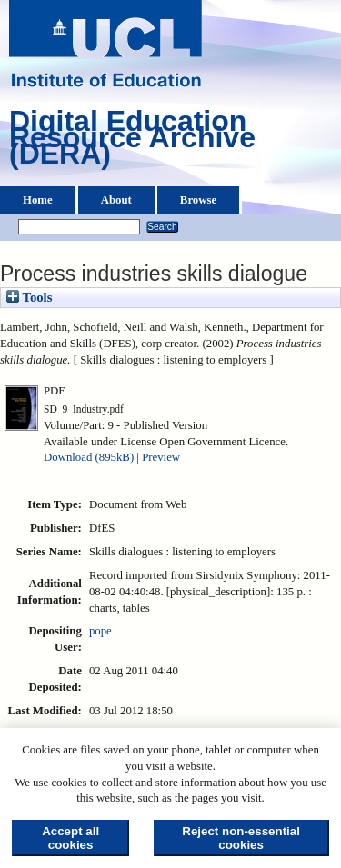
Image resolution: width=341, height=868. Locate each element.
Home (38, 200)
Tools (29, 297)
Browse (198, 200)
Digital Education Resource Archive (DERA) (132, 142)
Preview (161, 457)
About (116, 200)
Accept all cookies (70, 838)
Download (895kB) (89, 457)
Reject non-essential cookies (241, 838)
